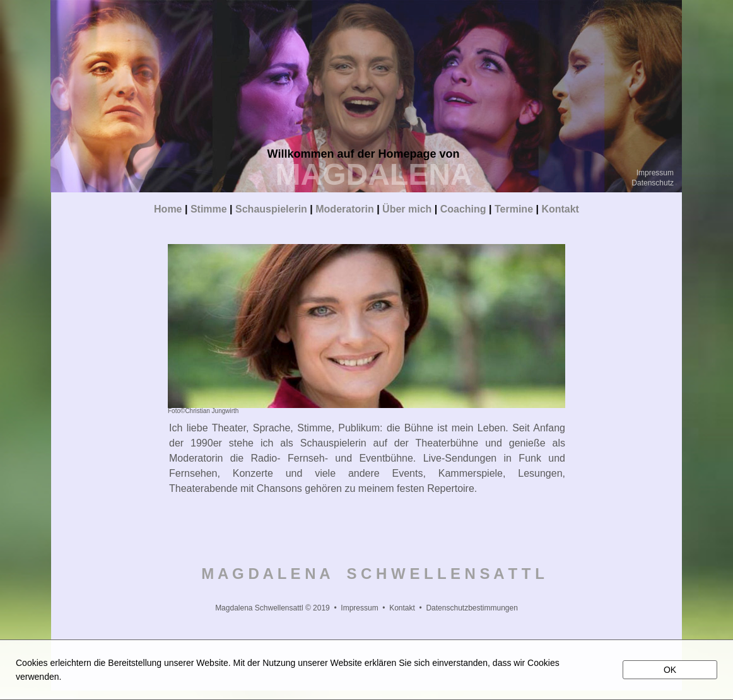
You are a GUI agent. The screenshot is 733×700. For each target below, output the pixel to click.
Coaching (463, 209)
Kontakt (560, 209)
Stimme (209, 209)
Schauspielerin (271, 209)
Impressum (655, 173)
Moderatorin (344, 209)
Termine (515, 209)
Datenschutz (653, 183)
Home (168, 209)
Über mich (407, 209)
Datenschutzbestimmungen (472, 608)
